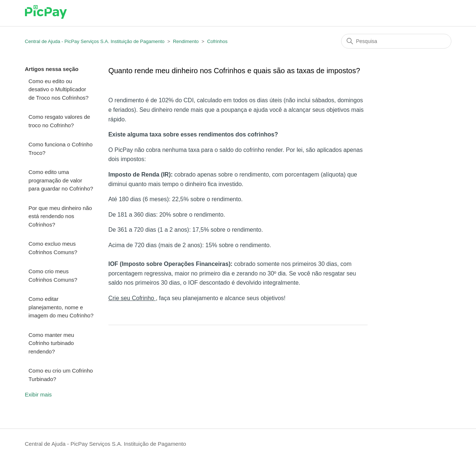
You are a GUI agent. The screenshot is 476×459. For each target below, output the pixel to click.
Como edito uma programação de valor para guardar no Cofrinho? (61, 180)
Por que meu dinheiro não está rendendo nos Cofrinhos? (60, 216)
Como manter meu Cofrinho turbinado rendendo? (51, 343)
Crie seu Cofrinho (132, 298)
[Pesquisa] (396, 41)
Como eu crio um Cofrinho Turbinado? (61, 375)
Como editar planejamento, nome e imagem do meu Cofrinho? (61, 307)
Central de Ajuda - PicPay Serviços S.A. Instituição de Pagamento (95, 41)
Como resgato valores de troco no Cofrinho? (60, 121)
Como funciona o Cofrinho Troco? (61, 149)
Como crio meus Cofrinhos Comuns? (53, 275)
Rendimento (186, 41)
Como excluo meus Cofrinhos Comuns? (53, 248)
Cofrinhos (217, 41)
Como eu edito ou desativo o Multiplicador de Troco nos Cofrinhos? (59, 89)
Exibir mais (38, 394)
